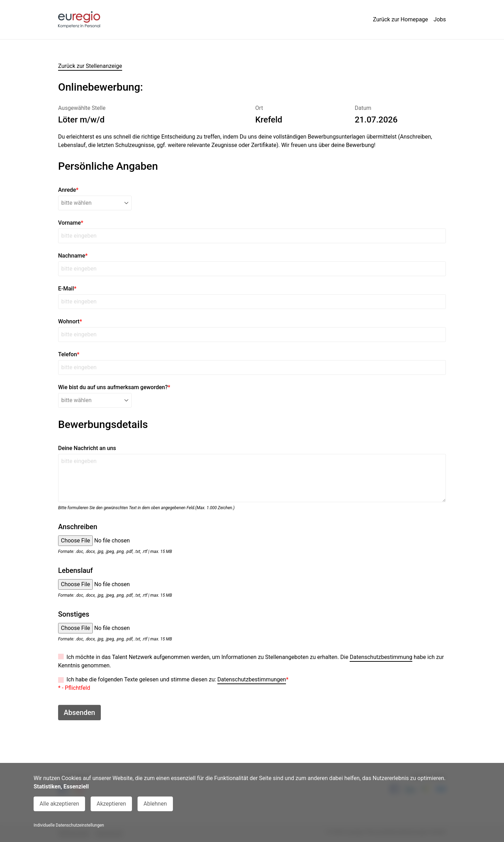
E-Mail (67, 289)
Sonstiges (74, 614)
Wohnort (70, 321)
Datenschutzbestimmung (381, 657)
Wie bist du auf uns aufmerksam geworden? (114, 387)
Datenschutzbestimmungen (252, 679)
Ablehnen (155, 804)
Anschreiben (78, 527)
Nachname (73, 256)
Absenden (79, 713)
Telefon (69, 354)
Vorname (71, 223)
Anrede (68, 190)
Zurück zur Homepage (400, 19)
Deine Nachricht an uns (87, 448)
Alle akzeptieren (59, 804)
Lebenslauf (75, 570)
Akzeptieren (111, 804)
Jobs (440, 19)
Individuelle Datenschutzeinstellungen (69, 825)
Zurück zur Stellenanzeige (90, 66)
